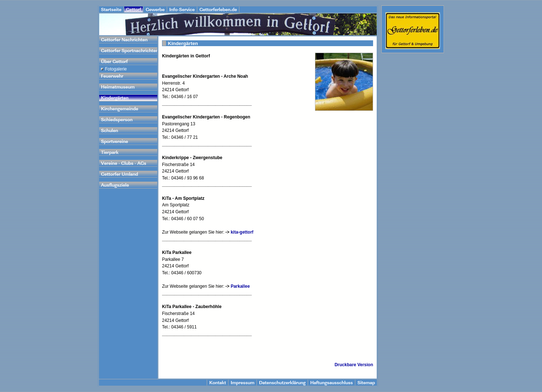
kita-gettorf (242, 232)
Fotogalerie (116, 69)
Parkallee (240, 286)
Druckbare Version (354, 365)
